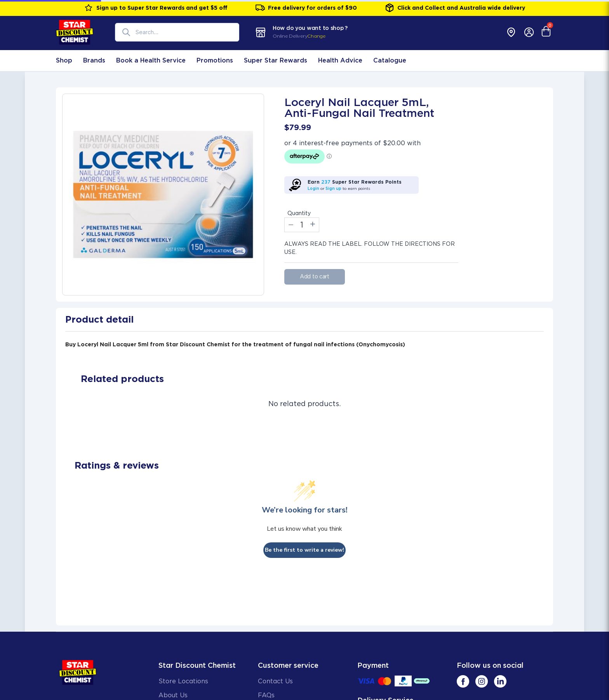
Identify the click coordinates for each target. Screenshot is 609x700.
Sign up (333, 188)
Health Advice (340, 60)
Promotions (215, 60)
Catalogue (390, 60)
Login (313, 188)
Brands (94, 60)
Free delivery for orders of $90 (306, 8)
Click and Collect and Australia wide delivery (455, 8)
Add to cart (315, 276)
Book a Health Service (151, 60)
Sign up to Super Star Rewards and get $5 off (156, 8)
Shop (64, 60)
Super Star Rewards (276, 60)
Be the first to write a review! (304, 550)
